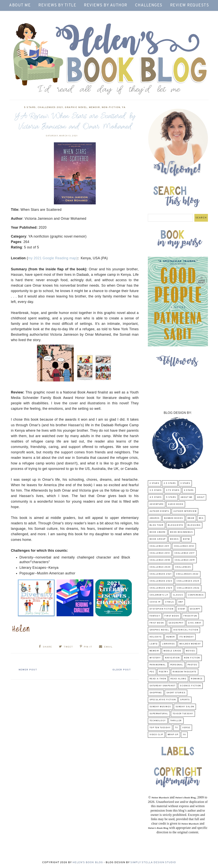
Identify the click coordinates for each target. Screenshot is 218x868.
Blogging (194, 525)
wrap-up (173, 735)
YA (124, 107)
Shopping (156, 693)
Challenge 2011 (159, 546)
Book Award (158, 532)
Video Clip (156, 735)
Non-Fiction (111, 107)
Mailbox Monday (190, 644)
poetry (164, 672)
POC (152, 672)
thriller (176, 721)
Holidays (156, 637)
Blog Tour (157, 525)
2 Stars (155, 483)
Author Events (159, 511)
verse (186, 728)
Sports (185, 700)
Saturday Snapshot (163, 686)
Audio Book (176, 504)
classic (178, 595)
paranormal (158, 665)
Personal (177, 665)
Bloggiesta (175, 525)
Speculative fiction (163, 700)
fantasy (155, 616)
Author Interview (185, 511)
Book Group (158, 539)
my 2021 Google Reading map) (53, 258)
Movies (190, 651)
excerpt (195, 609)
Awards (155, 518)
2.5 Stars (170, 483)
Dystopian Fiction (162, 609)
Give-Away (195, 623)
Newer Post (29, 669)
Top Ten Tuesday (160, 728)
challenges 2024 (188, 581)
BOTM (186, 539)
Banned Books (174, 518)
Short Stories (176, 693)
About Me (20, 5)
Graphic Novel (76, 107)
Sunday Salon (185, 707)
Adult (201, 497)
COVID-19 (155, 602)
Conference (196, 595)
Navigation (172, 658)
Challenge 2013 (160, 553)
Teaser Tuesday (183, 714)
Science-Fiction (190, 686)
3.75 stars (173, 490)
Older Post (120, 669)
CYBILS (170, 602)
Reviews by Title (57, 5)
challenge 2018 (160, 560)
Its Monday (187, 637)
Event (182, 609)
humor (171, 637)
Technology (158, 721)
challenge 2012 (184, 546)
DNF (181, 602)
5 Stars (30, 107)
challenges (183, 567)
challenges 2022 (187, 574)
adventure (157, 504)
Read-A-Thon (158, 679)
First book (172, 616)
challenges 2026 (188, 588)
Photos (192, 665)
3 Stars (185, 483)
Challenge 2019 (185, 560)
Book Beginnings (182, 532)
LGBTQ (154, 644)
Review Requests (190, 5)
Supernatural (159, 714)
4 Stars (189, 490)
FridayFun (190, 616)
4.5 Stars (156, 497)
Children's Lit (159, 595)
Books (174, 539)
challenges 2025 (161, 588)
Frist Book (157, 623)
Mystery (155, 658)
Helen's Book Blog (88, 862)
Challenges (149, 5)
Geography (176, 623)
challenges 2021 (50, 107)
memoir (94, 107)
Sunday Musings (160, 707)
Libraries (168, 644)
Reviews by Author (106, 5)
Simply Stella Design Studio (153, 862)
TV (176, 728)
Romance (197, 679)
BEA (201, 518)
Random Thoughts (185, 672)
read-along (178, 679)
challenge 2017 (185, 553)
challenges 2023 (161, 581)
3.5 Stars (156, 490)
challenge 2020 (160, 567)
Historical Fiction (186, 630)
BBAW (191, 518)
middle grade (172, 651)
